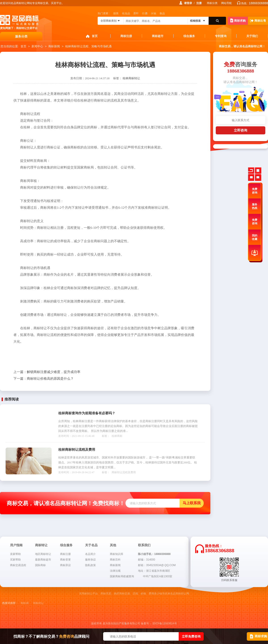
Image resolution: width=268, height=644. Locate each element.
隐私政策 (90, 565)
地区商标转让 (43, 554)
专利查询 (221, 36)
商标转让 (38, 603)
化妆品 (126, 13)
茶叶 (136, 13)
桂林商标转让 (131, 78)
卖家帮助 (15, 554)
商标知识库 (117, 554)
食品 (162, 13)
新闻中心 (37, 46)
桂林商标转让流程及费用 (77, 450)
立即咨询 (241, 130)
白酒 (145, 13)
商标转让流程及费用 (124, 472)
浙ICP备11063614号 (164, 623)
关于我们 (252, 36)
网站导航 (226, 3)
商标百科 (115, 560)
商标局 (25, 603)
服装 (116, 13)
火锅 (153, 13)
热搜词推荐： (10, 603)
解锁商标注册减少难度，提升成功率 (47, 372)
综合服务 (189, 36)
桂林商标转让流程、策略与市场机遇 (88, 46)
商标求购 (238, 20)
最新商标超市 (43, 560)
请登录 (188, 3)
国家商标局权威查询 (122, 576)
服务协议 (90, 560)
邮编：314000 (147, 560)
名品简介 (90, 554)
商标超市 (158, 36)
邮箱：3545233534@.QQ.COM (157, 565)
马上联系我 (192, 503)
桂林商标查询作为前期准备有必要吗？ (87, 413)
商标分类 (212, 3)
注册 (199, 3)
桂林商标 (117, 436)
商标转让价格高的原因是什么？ (44, 379)
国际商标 (40, 565)
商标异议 (65, 565)
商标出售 (258, 21)
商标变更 (65, 560)
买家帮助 (15, 560)
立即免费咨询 (191, 636)
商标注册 (126, 36)
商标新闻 (54, 46)
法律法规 (115, 571)
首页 (95, 36)
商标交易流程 (18, 565)
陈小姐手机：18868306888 (154, 554)
